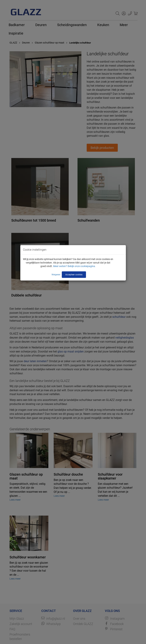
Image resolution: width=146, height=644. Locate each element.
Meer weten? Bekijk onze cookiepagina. (74, 266)
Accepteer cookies (74, 275)
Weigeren (56, 275)
